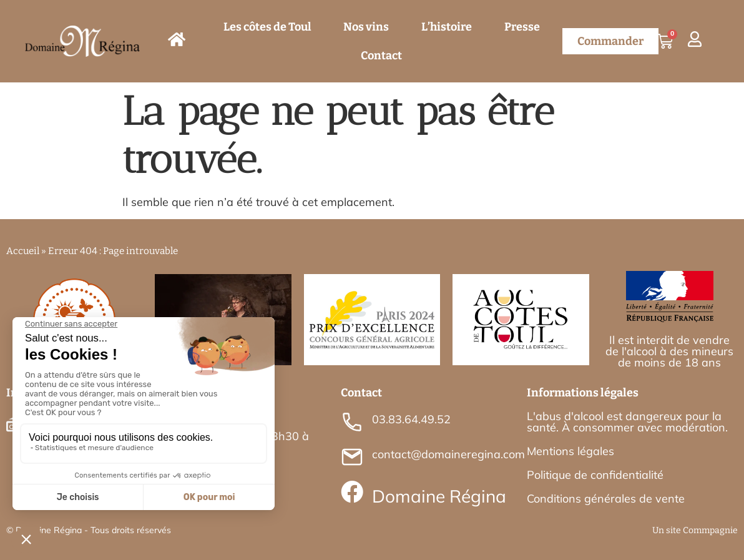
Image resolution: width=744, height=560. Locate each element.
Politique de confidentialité (595, 475)
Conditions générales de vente (606, 499)
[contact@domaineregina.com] (352, 457)
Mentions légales (570, 451)
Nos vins (366, 27)
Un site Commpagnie (695, 530)
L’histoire (447, 27)
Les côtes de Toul (267, 27)
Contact (381, 56)
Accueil (23, 251)
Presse (522, 27)
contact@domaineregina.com (448, 454)
